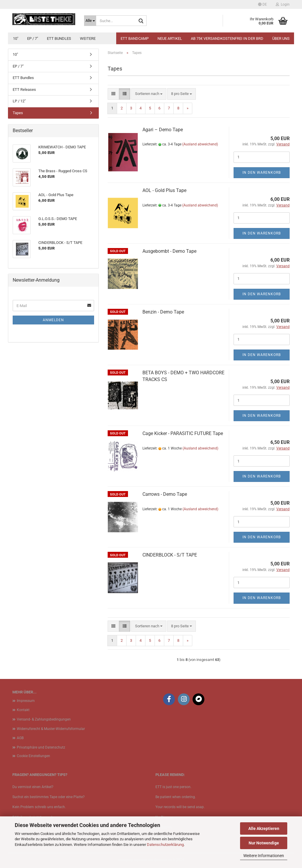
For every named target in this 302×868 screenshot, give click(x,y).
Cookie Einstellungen (33, 756)
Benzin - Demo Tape (163, 312)
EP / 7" (33, 38)
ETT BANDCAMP (135, 38)
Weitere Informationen (264, 856)
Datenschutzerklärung (165, 845)
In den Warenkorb (262, 173)
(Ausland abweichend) (200, 144)
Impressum (26, 701)
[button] (262, 4)
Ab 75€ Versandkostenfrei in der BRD (227, 38)
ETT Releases (24, 90)
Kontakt (23, 710)
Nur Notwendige (264, 843)
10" (16, 38)
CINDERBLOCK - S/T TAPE (170, 555)
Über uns (281, 38)
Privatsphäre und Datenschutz (41, 747)
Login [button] (283, 4)
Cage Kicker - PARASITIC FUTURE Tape (183, 433)
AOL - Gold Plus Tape (164, 190)
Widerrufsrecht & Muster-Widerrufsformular (51, 729)
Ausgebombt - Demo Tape (169, 251)
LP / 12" (19, 101)
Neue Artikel (170, 38)
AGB (20, 738)
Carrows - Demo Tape (165, 494)
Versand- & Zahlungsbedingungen (44, 719)
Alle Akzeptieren (264, 828)
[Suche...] (90, 21)
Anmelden (53, 320)
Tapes (18, 113)
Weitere (88, 38)
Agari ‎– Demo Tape (163, 130)
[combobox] (149, 94)
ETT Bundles (59, 38)
